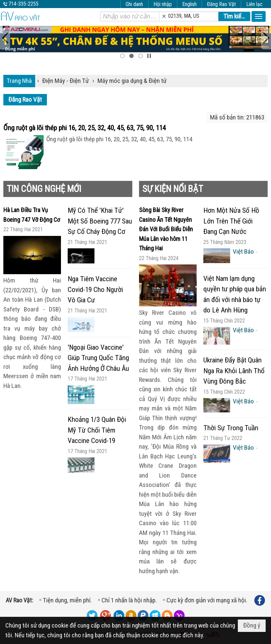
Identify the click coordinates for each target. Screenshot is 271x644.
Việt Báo (243, 252)
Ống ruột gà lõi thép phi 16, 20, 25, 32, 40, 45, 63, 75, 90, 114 (85, 128)
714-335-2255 (23, 4)
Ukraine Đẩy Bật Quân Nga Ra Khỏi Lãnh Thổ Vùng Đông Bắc (234, 371)
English (189, 4)
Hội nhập (163, 4)
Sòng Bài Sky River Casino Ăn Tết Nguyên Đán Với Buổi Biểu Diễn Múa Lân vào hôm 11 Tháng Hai (166, 229)
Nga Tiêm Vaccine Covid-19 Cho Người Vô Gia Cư (95, 289)
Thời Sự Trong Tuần (231, 428)
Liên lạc (254, 4)
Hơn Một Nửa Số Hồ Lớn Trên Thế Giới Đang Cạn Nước (231, 221)
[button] (259, 16)
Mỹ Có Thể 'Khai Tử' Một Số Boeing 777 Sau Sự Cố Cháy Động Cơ (100, 221)
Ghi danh (134, 4)
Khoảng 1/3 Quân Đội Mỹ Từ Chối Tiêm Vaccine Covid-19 (97, 430)
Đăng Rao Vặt (221, 4)
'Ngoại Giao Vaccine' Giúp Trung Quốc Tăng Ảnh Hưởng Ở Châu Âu (98, 358)
